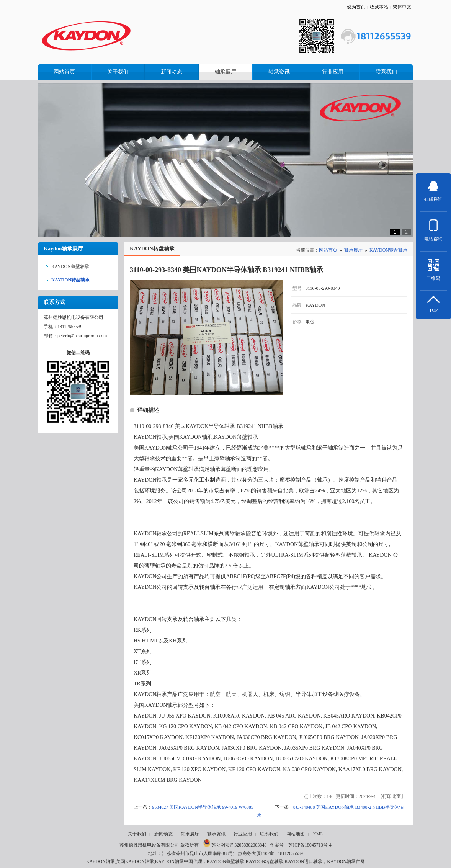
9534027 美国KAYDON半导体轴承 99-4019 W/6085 (203, 807)
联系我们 (269, 834)
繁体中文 (402, 7)
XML (318, 834)
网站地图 (296, 834)
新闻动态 (163, 834)
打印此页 (392, 796)
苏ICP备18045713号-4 (310, 845)
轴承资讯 (216, 834)
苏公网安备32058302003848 (235, 845)
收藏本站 (379, 7)
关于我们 (137, 834)
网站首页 (328, 250)
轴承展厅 (353, 250)
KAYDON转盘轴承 (388, 250)
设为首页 (356, 7)
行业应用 (243, 834)
